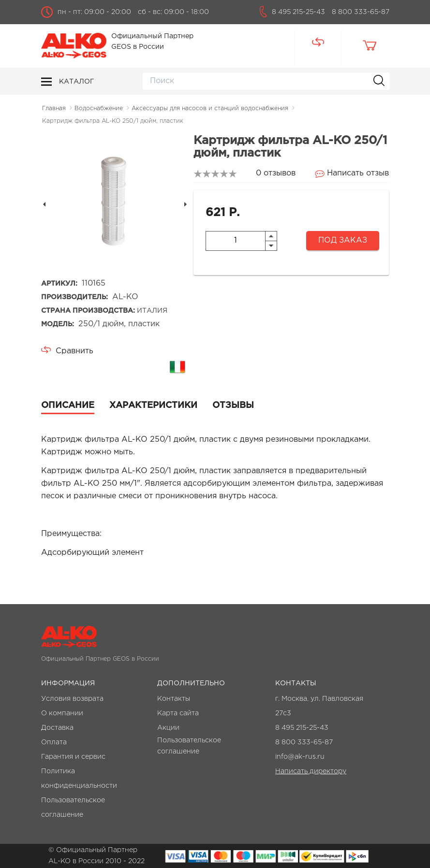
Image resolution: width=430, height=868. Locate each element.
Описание (68, 405)
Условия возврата (72, 699)
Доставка (57, 728)
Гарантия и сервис (73, 757)
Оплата (54, 742)
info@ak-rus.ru (300, 757)
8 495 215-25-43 (298, 12)
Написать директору (311, 771)
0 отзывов (276, 173)
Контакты (174, 699)
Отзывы (233, 405)
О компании (62, 713)
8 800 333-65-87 (361, 12)
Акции (168, 728)
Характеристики (153, 405)
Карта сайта (178, 713)
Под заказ (343, 240)
